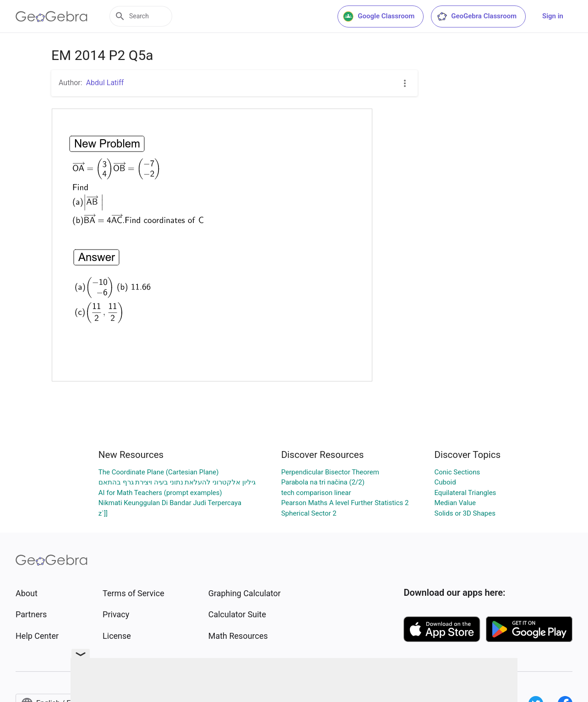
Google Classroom (379, 16)
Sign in (553, 16)
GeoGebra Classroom (476, 16)
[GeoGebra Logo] (52, 16)
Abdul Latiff (105, 83)
